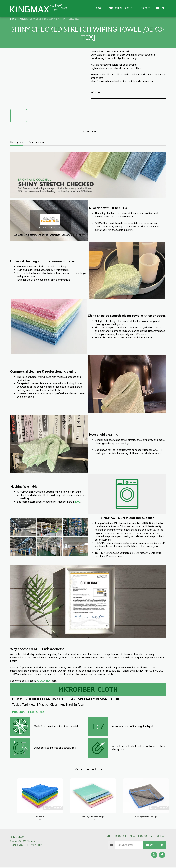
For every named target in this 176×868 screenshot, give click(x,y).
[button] (121, 8)
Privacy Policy (36, 846)
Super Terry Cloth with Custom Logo (146, 817)
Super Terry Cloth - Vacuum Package (93, 817)
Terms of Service (18, 846)
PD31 (40, 820)
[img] (40, 796)
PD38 (146, 820)
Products (23, 19)
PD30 (93, 820)
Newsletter (154, 846)
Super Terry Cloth (40, 817)
